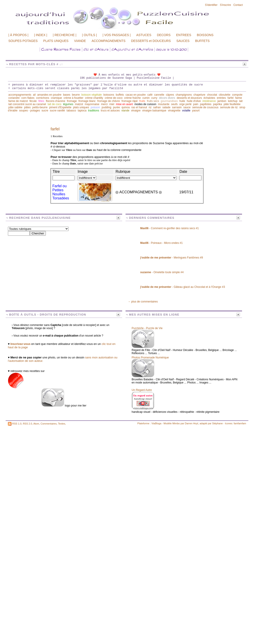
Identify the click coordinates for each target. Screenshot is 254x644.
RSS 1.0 (17, 424)
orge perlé (185, 104)
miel (112, 104)
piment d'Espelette (60, 107)
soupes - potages (30, 111)
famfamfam (240, 423)
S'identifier (211, 5)
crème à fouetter (73, 98)
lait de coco (55, 104)
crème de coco (114, 98)
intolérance (209, 101)
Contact (238, 5)
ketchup (233, 101)
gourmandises (169, 101)
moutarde (164, 104)
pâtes (27, 107)
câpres (170, 95)
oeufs (174, 104)
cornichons (43, 98)
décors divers (167, 98)
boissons (109, 95)
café (150, 95)
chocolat (212, 95)
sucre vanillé (57, 111)
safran (157, 107)
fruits (142, 101)
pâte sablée (15, 107)
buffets (120, 95)
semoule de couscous (205, 107)
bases (67, 95)
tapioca (82, 111)
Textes (62, 424)
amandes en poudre (49, 95)
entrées (221, 98)
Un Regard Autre (142, 390)
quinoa (126, 107)
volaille (186, 111)
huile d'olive (194, 101)
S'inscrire (225, 5)
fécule (33, 101)
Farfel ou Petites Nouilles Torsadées (61, 192)
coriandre (14, 98)
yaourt (196, 111)
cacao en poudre (136, 95)
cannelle (159, 95)
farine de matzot (18, 101)
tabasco (71, 111)
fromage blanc (87, 101)
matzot (79, 104)
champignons (184, 95)
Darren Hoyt (192, 423)
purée (116, 107)
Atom (36, 424)
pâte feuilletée (232, 104)
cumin (146, 98)
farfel (231, 98)
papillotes (206, 104)
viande (125, 111)
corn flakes (28, 98)
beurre (76, 95)
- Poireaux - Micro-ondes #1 (161, 243)
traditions (94, 111)
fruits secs (153, 101)
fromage (72, 101)
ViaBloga (156, 423)
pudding (106, 107)
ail (34, 95)
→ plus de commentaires (143, 302)
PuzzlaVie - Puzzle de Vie (147, 328)
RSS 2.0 (27, 424)
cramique (56, 98)
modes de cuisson (145, 104)
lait (241, 101)
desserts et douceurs (189, 98)
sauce (187, 107)
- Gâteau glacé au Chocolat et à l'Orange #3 (183, 287)
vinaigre (136, 111)
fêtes (41, 101)
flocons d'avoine (56, 101)
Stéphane (218, 423)
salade (166, 107)
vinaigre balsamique (154, 111)
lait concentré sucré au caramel (27, 104)
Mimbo (176, 423)
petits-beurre (40, 107)
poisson (95, 107)
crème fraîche (132, 98)
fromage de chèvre (109, 101)
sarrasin (177, 107)
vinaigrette (174, 111)
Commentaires (49, 424)
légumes (68, 104)
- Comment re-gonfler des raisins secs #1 (169, 228)
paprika (218, 104)
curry (154, 98)
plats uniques (81, 107)
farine (239, 98)
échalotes (209, 98)
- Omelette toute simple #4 (162, 272)
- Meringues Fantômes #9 (172, 258)
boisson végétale (92, 95)
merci (104, 104)
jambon (222, 101)
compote (237, 95)
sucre (45, 111)
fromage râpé (129, 101)
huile (182, 101)
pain (196, 104)
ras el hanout (139, 107)
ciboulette (225, 95)
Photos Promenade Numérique (150, 358)
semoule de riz (229, 107)
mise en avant (124, 104)
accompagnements (20, 95)
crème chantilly (94, 98)
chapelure (199, 95)
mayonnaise (92, 104)
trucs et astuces (110, 111)
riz (150, 107)
